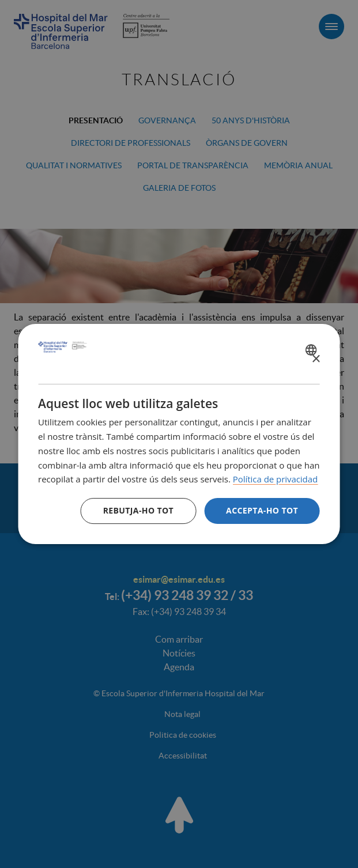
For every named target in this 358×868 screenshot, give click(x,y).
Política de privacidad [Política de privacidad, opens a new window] (276, 479)
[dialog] (179, 434)
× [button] (316, 359)
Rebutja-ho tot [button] (138, 510)
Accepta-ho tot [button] (262, 510)
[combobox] (313, 350)
